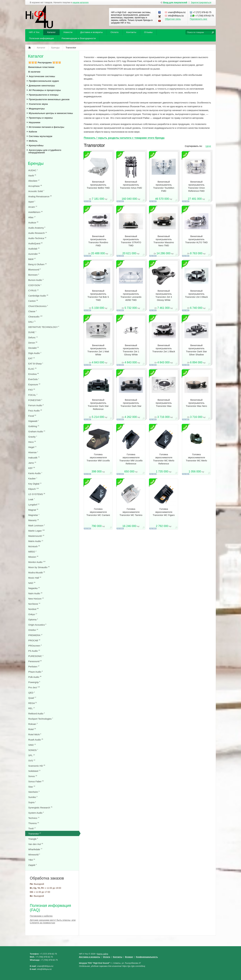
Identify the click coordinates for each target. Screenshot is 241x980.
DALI (32, 322)
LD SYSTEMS (37, 494)
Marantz (34, 520)
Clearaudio (35, 317)
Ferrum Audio (36, 405)
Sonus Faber (36, 781)
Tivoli (32, 828)
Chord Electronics (38, 306)
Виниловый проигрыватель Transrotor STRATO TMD (131, 241)
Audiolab (34, 249)
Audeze (33, 223)
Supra (32, 802)
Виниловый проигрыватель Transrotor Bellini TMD (98, 185)
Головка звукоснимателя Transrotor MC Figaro (164, 512)
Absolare (34, 181)
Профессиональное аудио (44, 81)
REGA (33, 703)
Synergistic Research (40, 808)
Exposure (34, 384)
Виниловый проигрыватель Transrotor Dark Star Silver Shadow (196, 350)
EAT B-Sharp (36, 364)
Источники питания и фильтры (46, 127)
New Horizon (36, 599)
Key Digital (35, 484)
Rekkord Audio (37, 714)
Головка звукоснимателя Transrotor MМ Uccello (98, 457)
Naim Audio (35, 593)
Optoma (33, 620)
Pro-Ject (34, 687)
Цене (208, 146)
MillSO (32, 552)
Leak (32, 499)
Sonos (33, 776)
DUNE (32, 332)
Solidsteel (34, 771)
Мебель (33, 141)
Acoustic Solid (36, 191)
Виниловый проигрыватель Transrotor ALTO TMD (196, 239)
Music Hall (35, 578)
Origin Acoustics (37, 625)
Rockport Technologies (41, 719)
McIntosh (34, 546)
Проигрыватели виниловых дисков (49, 99)
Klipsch (34, 489)
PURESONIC (36, 656)
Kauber (33, 478)
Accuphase (35, 186)
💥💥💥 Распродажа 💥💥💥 (45, 62)
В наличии (34, 72)
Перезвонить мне (199, 19)
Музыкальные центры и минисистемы (51, 113)
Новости (68, 32)
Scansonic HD (37, 766)
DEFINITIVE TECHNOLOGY (44, 327)
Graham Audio (37, 431)
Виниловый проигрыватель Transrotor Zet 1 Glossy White (131, 350)
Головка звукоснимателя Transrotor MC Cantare (98, 512)
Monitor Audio (37, 562)
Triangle (33, 839)
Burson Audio (36, 280)
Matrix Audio (36, 541)
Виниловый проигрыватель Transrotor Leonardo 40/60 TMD (131, 295)
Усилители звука (38, 104)
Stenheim (34, 792)
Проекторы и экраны (41, 118)
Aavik (32, 176)
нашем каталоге (81, 3)
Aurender (34, 254)
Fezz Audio (35, 411)
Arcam (33, 207)
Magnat (33, 510)
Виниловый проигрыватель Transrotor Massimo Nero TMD (164, 241)
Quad (32, 698)
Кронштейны (36, 145)
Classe (33, 311)
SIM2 (32, 745)
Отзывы (148, 32)
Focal (32, 416)
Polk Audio (35, 677)
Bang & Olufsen (37, 264)
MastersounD (36, 536)
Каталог (51, 32)
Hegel (32, 447)
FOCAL (33, 395)
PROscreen (35, 646)
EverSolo (34, 379)
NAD (32, 583)
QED (32, 693)
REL (32, 708)
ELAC (32, 369)
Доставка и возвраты (91, 32)
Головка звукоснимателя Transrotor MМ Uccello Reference (131, 459)
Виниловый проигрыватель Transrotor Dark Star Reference (98, 404)
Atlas (32, 217)
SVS (32, 761)
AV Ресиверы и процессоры (45, 90)
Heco (32, 442)
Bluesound (34, 270)
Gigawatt (34, 421)
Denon (33, 343)
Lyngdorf (34, 505)
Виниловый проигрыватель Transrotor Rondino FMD (98, 241)
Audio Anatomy (37, 228)
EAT (32, 358)
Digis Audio (35, 353)
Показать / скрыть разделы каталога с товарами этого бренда (124, 138)
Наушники (35, 122)
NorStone (34, 604)
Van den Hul (36, 844)
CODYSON (35, 285)
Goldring (34, 426)
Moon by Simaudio (39, 567)
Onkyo (33, 614)
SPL (32, 755)
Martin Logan (37, 531)
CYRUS (33, 290)
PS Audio (34, 651)
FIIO (32, 390)
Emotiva (34, 374)
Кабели (33, 132)
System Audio (36, 813)
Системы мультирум (40, 136)
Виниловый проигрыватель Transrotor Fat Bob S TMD (98, 295)
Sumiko (33, 797)
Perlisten (34, 667)
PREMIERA (35, 635)
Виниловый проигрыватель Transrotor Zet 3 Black (196, 294)
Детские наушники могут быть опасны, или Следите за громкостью (53, 921)
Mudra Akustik (37, 572)
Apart (32, 202)
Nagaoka (34, 588)
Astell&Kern (35, 212)
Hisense (33, 452)
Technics (34, 818)
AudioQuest (35, 243)
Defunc (33, 337)
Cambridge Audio (38, 296)
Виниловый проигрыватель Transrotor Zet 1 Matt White (98, 350)
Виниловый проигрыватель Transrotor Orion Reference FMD (196, 186)
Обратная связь (173, 19)
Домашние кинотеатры (42, 85)
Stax (32, 787)
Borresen (34, 275)
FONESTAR (35, 400)
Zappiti (32, 865)
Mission (33, 557)
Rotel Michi (35, 734)
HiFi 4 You (34, 32)
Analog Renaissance (40, 196)
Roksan (33, 724)
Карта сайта (103, 954)
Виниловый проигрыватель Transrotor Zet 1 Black (164, 348)
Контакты (131, 32)
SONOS (33, 750)
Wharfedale (35, 849)
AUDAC (33, 170)
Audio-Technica (37, 238)
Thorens (34, 823)
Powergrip (34, 682)
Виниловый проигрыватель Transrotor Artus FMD (131, 185)
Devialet (34, 348)
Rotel (32, 729)
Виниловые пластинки (41, 67)
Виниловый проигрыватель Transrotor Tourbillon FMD (164, 186)
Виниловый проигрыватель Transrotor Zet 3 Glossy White (164, 295)
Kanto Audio (35, 473)
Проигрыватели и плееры (44, 95)
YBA (32, 860)
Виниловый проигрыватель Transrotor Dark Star (131, 403)
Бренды (36, 163)
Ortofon (33, 630)
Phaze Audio (35, 672)
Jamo (32, 463)
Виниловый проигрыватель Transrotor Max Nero (196, 403)
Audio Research (38, 233)
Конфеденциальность (147, 957)
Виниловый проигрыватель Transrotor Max (164, 403)
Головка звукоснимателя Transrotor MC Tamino (131, 512)
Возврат (129, 957)
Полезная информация (41, 38)
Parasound (35, 661)
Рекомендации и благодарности (79, 38)
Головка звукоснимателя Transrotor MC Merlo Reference (164, 459)
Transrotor (35, 834)
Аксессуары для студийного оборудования (45, 151)
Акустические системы (42, 76)
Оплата (115, 32)
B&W (32, 259)
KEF (32, 468)
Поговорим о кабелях (41, 916)
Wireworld (34, 855)
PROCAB (34, 640)
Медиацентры (37, 109)
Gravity (33, 437)
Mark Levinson (37, 525)
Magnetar (34, 515)
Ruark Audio (36, 740)
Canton (33, 301)
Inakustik (34, 458)
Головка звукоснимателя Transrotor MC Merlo (196, 457)
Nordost (33, 609)
